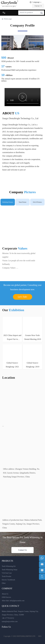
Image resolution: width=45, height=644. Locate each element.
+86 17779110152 (8, 618)
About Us (5, 594)
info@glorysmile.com (17, 601)
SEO (40, 636)
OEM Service (6, 597)
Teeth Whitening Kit (9, 566)
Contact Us (23, 550)
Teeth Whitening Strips (10, 570)
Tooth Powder (7, 576)
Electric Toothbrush (8, 580)
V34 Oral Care (7, 573)
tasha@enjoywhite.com (10, 622)
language (37, 6)
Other (4, 583)
